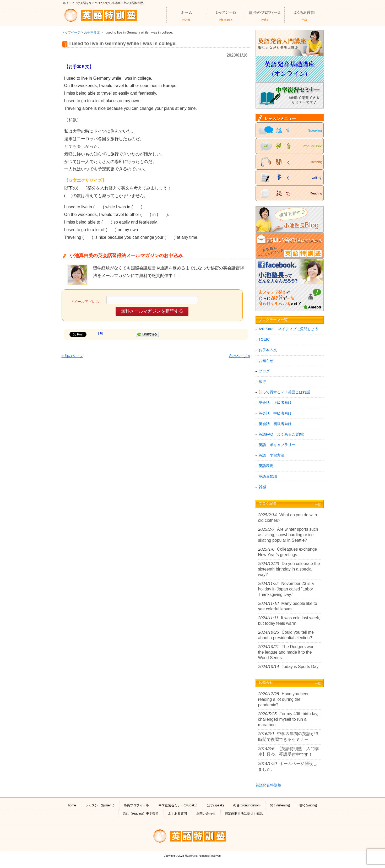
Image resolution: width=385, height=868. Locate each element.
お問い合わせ (206, 813)
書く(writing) (308, 805)
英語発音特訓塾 (268, 785)
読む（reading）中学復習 (140, 813)
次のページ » (240, 356)
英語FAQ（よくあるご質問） (283, 434)
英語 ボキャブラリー (277, 445)
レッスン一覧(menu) (100, 805)
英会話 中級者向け (275, 413)
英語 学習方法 (272, 455)
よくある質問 (177, 813)
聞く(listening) (280, 805)
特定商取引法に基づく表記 (244, 813)
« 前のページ (72, 356)
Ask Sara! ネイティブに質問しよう (289, 329)
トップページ (71, 32)
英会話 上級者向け (275, 403)
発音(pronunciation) (247, 805)
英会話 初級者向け (275, 424)
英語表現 (266, 466)
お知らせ (266, 361)
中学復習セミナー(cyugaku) (178, 805)
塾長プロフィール (136, 805)
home (72, 805)
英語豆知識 (268, 476)
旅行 (262, 382)
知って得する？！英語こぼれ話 (284, 392)
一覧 (318, 504)
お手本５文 (92, 32)
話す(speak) (215, 805)
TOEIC (264, 339)
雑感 (262, 487)
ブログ (264, 371)
